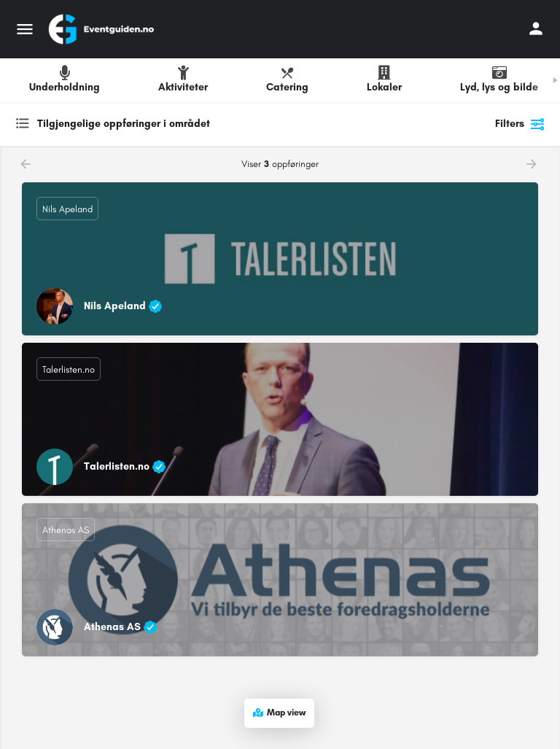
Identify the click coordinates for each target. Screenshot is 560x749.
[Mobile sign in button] (536, 28)
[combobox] (160, 124)
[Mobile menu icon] (25, 29)
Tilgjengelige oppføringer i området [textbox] (124, 124)
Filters (520, 124)
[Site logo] (102, 29)
